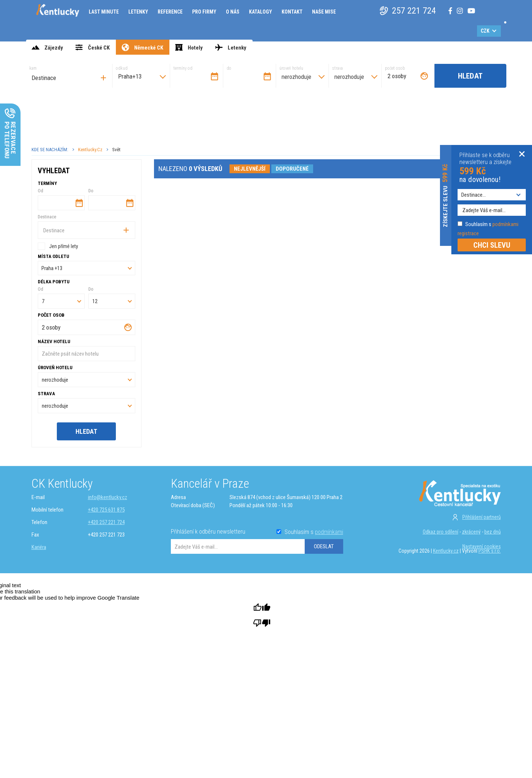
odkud (122, 68)
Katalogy (261, 12)
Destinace (47, 217)
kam (33, 68)
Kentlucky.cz (90, 150)
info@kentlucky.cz (108, 497)
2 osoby (397, 76)
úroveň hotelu (291, 68)
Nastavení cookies (482, 546)
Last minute (104, 12)
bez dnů (493, 532)
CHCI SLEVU (492, 245)
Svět (116, 150)
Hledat (470, 76)
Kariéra (39, 547)
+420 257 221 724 (106, 522)
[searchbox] (71, 78)
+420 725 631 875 (106, 510)
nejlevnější (250, 169)
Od (41, 191)
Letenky (138, 12)
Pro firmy (204, 12)
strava (337, 68)
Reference (170, 12)
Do (91, 191)
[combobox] (69, 76)
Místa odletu (54, 256)
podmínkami (329, 532)
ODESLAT (324, 546)
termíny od (183, 68)
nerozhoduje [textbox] (296, 77)
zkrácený (471, 532)
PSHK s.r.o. (490, 551)
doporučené (292, 169)
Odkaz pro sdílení (441, 532)
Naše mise (324, 12)
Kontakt (292, 12)
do (229, 68)
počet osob (395, 68)
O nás (233, 12)
